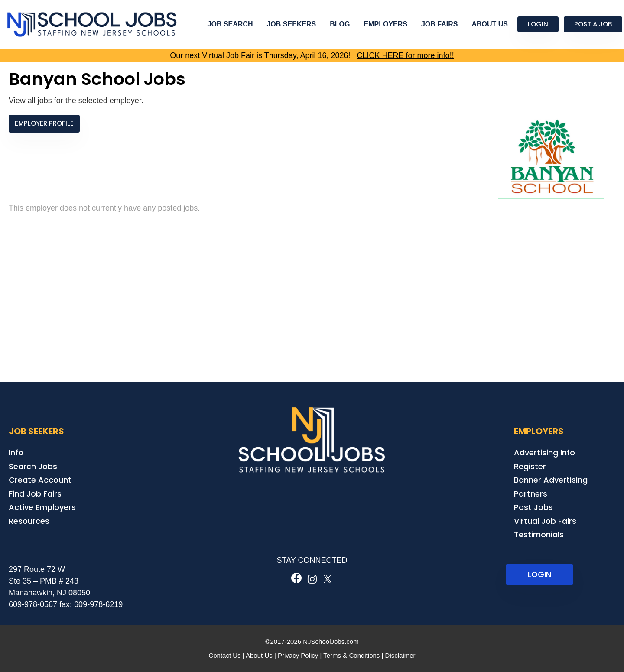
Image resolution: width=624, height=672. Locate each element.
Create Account (40, 480)
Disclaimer (400, 655)
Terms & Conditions (351, 655)
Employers (386, 24)
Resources (29, 521)
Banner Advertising (551, 480)
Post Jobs (533, 507)
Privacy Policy (298, 655)
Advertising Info (544, 453)
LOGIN (539, 574)
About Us (490, 24)
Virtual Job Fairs (545, 521)
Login (538, 24)
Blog (340, 24)
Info (16, 453)
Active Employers (42, 507)
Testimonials (539, 534)
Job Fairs (439, 24)
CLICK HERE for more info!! (406, 55)
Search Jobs (33, 466)
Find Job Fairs (35, 494)
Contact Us (224, 655)
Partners (531, 494)
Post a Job (593, 24)
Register (530, 466)
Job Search (230, 24)
